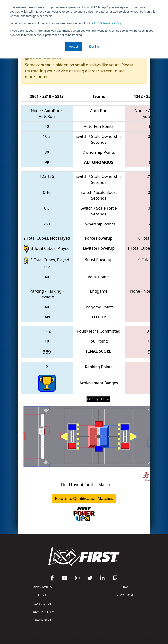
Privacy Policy (108, 23)
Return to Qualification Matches (84, 498)
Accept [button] (74, 47)
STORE (125, 595)
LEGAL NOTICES (43, 620)
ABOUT (43, 595)
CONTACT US (43, 604)
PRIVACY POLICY (43, 612)
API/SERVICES (43, 587)
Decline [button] (94, 47)
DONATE (125, 587)
